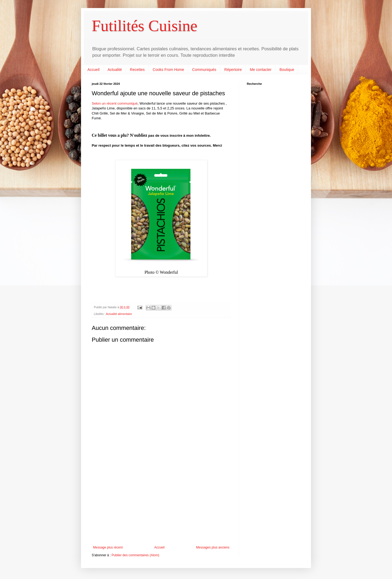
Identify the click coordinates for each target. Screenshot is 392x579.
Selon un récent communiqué (115, 103)
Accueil (93, 70)
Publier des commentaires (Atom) (135, 555)
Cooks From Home (168, 70)
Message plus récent (108, 547)
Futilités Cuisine (145, 26)
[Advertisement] (161, 501)
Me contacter (261, 70)
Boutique (287, 70)
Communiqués (204, 70)
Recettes (137, 70)
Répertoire (233, 70)
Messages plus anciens (213, 547)
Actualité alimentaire (119, 314)
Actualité (115, 70)
